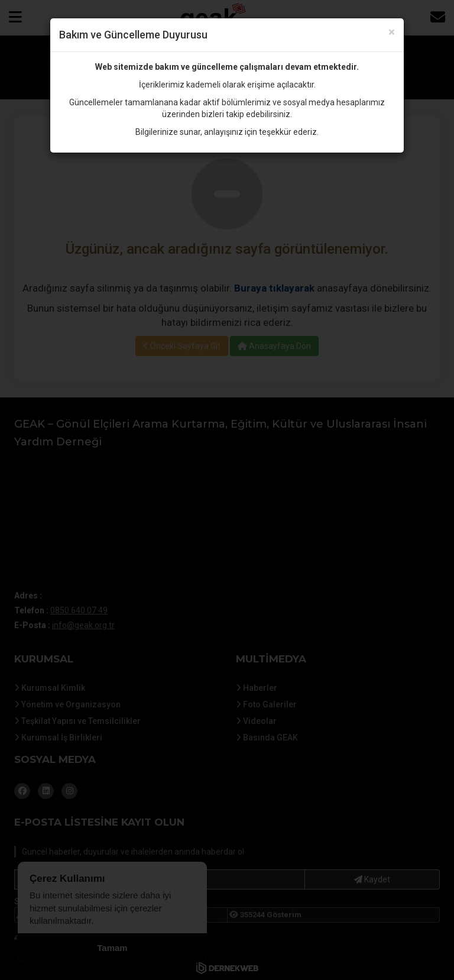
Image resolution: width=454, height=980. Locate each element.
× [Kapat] (392, 32)
